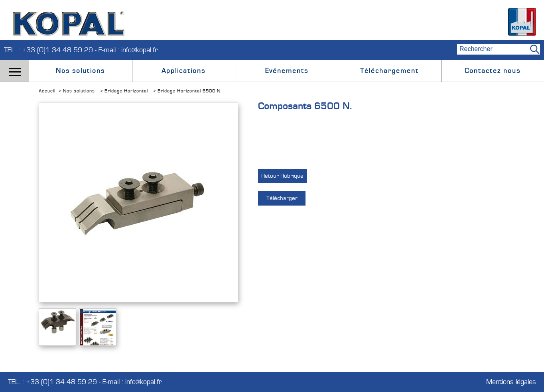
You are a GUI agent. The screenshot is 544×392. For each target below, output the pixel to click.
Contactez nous (493, 71)
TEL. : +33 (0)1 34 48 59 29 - (51, 50)
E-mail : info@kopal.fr (128, 50)
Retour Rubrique (282, 176)
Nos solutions (80, 71)
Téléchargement (389, 71)
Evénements (287, 71)
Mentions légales (511, 382)
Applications (183, 71)
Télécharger (282, 198)
